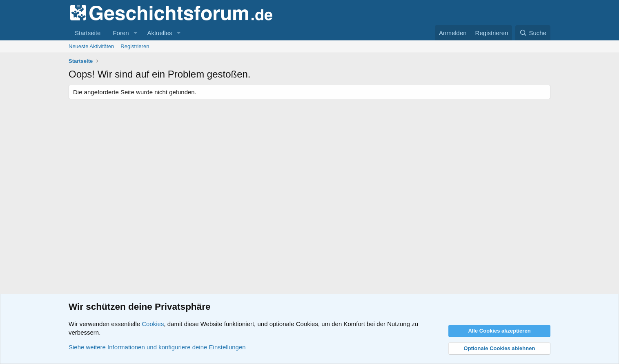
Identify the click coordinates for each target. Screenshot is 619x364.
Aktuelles (159, 33)
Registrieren (135, 46)
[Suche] (533, 33)
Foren (121, 33)
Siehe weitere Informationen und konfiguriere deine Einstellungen (157, 347)
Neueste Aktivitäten (91, 46)
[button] (135, 33)
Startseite (88, 33)
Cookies (153, 324)
